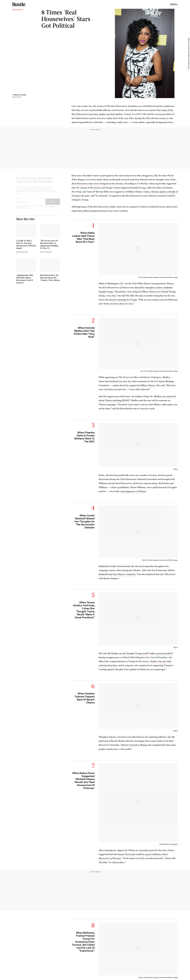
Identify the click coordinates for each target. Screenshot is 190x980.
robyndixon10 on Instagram (168, 844)
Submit (53, 204)
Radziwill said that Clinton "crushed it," (118, 574)
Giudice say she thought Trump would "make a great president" (142, 653)
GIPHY (175, 731)
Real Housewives (80, 183)
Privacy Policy (23, 210)
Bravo (176, 469)
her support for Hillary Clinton (140, 385)
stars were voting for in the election (106, 183)
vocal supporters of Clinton (133, 491)
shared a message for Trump (123, 300)
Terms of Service (53, 208)
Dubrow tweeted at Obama (134, 745)
